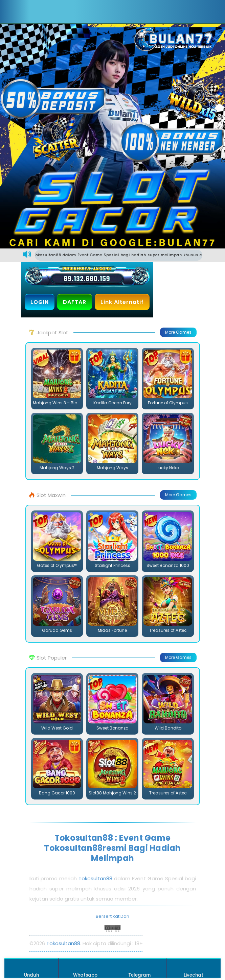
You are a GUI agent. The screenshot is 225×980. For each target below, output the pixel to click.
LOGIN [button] (40, 302)
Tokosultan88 (95, 878)
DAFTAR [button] (75, 302)
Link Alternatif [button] (122, 302)
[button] (43, 11)
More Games (178, 332)
